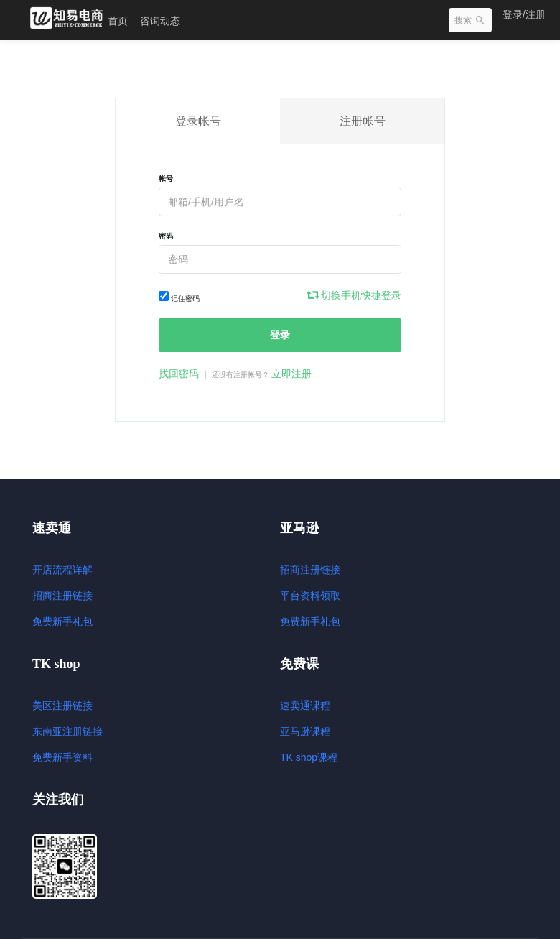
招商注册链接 (62, 596)
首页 (118, 21)
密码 (166, 236)
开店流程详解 (62, 570)
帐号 (166, 179)
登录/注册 (524, 14)
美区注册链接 (62, 706)
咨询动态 (160, 21)
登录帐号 (198, 121)
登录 (280, 335)
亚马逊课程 (305, 731)
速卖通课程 (305, 706)
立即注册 (291, 374)
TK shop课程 (309, 757)
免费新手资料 (62, 757)
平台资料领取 (310, 596)
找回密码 (179, 374)
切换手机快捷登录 (355, 295)
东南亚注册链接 (67, 731)
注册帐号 (363, 121)
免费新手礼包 (62, 621)
